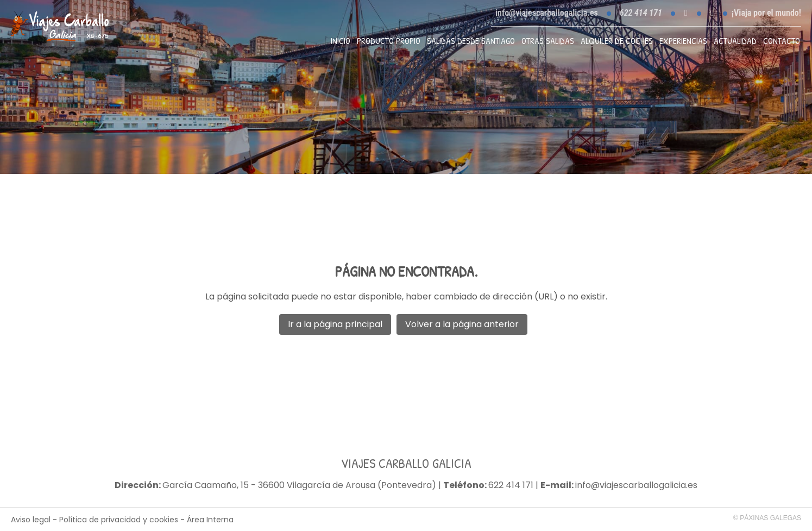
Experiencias (683, 41)
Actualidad (735, 41)
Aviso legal (31, 520)
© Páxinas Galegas (767, 518)
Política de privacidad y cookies (119, 520)
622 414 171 (511, 485)
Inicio (341, 41)
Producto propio (389, 41)
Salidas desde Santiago (471, 41)
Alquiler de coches (617, 41)
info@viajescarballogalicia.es (547, 13)
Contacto (782, 41)
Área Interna (210, 520)
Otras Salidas (548, 41)
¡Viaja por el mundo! (766, 13)
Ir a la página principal (335, 324)
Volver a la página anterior (462, 324)
